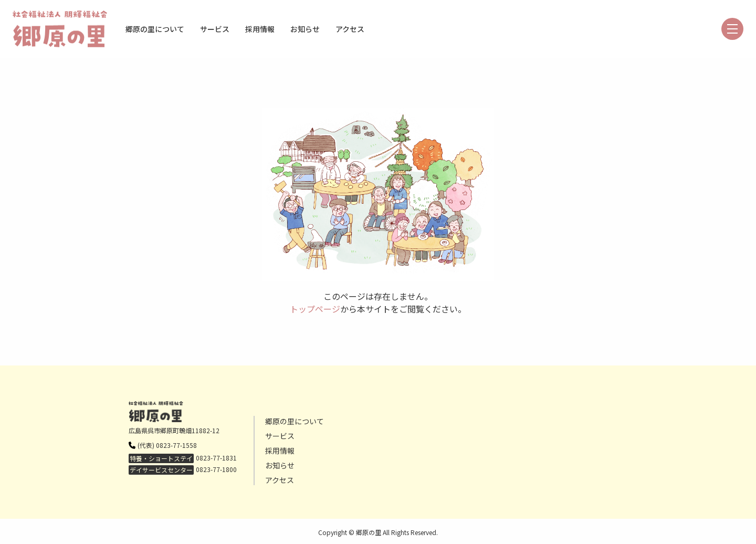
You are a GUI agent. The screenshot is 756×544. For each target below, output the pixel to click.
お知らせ (305, 29)
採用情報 (260, 29)
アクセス (350, 29)
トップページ (315, 309)
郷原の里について (155, 29)
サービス (215, 29)
